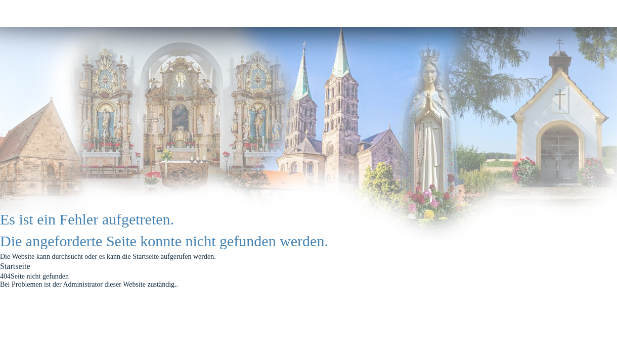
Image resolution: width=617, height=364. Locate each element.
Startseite (15, 266)
